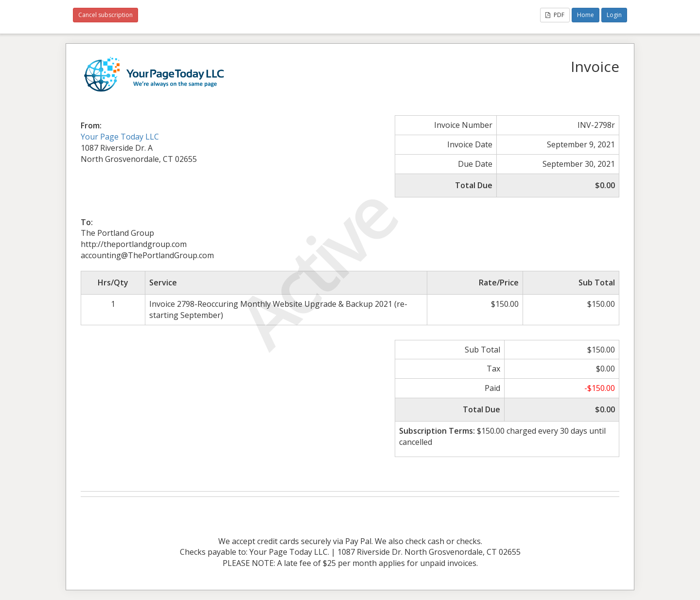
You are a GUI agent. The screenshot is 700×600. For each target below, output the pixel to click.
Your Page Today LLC (120, 137)
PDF (555, 15)
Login (614, 15)
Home (586, 15)
